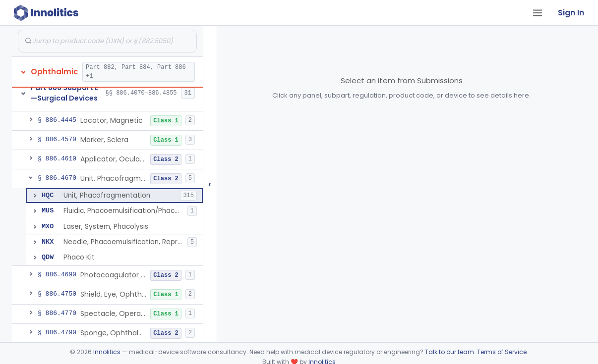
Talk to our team (449, 352)
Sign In (571, 13)
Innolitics (107, 352)
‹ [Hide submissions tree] (210, 184)
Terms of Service (502, 352)
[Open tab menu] (538, 13)
